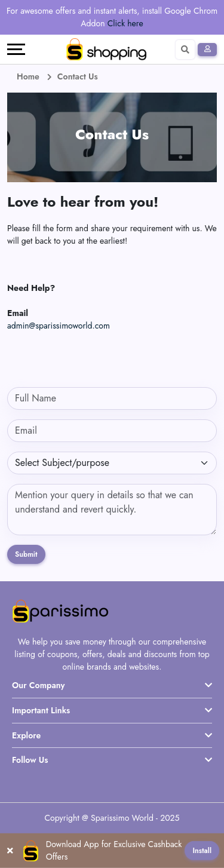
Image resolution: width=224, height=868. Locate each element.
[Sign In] (207, 50)
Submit (26, 554)
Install (202, 851)
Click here (125, 23)
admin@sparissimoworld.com (59, 326)
